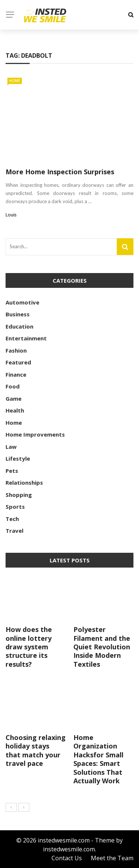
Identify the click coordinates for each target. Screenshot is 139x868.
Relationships (24, 482)
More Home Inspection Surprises (60, 172)
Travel (14, 531)
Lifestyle (18, 458)
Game (14, 398)
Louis (11, 215)
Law (11, 447)
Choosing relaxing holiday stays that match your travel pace (36, 750)
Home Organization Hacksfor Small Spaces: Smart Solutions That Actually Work (98, 759)
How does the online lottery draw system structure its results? (29, 647)
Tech (12, 519)
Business (18, 314)
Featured (18, 362)
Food (13, 386)
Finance (16, 374)
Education (19, 326)
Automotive (22, 302)
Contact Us (67, 858)
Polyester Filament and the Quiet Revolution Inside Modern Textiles (102, 647)
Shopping (19, 495)
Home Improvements (35, 434)
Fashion (16, 350)
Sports (15, 507)
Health (15, 410)
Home (15, 81)
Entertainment (26, 338)
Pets (12, 471)
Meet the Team (112, 858)
